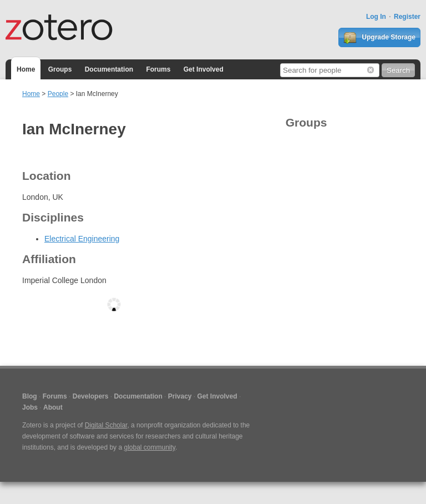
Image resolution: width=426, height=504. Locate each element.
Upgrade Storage (379, 38)
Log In (376, 17)
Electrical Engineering (82, 239)
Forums (158, 69)
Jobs (30, 407)
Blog (30, 396)
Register (407, 17)
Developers (91, 396)
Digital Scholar (106, 425)
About (53, 407)
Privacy (180, 396)
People (58, 94)
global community (149, 447)
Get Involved (204, 69)
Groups (60, 69)
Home (26, 69)
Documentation (109, 69)
